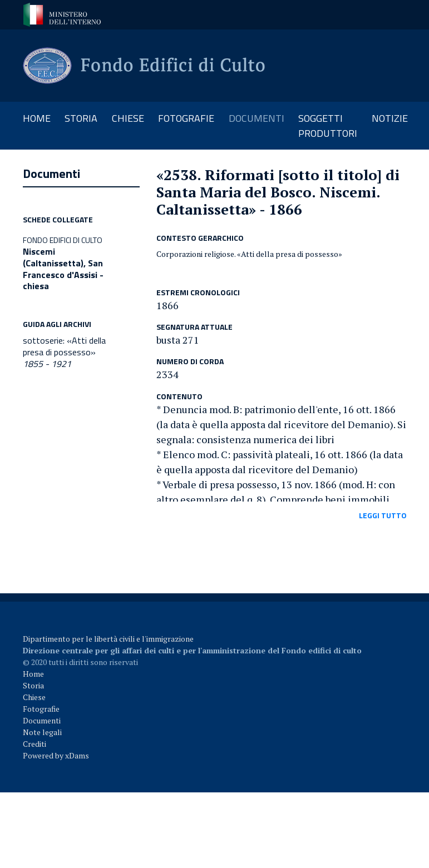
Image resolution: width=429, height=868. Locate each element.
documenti (257, 118)
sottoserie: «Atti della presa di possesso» (64, 352)
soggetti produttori (328, 126)
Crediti (34, 744)
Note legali (42, 732)
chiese (128, 118)
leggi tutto (383, 515)
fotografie (186, 118)
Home (40, 118)
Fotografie (41, 709)
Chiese (34, 697)
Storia (33, 685)
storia (81, 118)
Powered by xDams (56, 755)
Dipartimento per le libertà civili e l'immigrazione (108, 639)
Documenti (42, 720)
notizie (390, 118)
